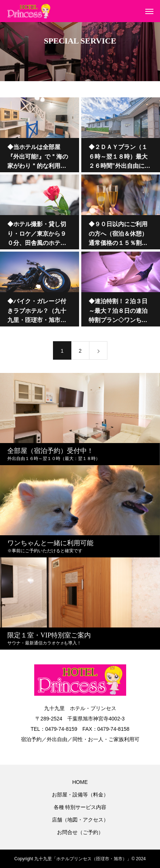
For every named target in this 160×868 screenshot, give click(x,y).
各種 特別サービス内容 (80, 807)
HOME (80, 782)
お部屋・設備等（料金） (80, 795)
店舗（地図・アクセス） (80, 820)
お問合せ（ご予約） (80, 832)
